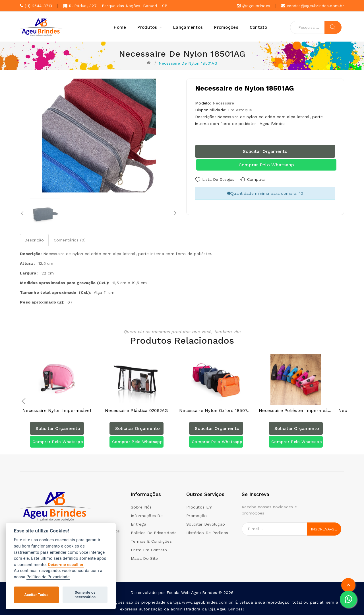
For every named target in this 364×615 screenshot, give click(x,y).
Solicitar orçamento (265, 151)
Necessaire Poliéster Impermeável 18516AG (296, 410)
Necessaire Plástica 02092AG (136, 410)
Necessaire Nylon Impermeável (57, 410)
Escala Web (178, 592)
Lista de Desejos (218, 179)
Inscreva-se (324, 529)
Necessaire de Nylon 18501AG (188, 63)
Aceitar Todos (37, 595)
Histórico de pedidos (207, 532)
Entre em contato (149, 550)
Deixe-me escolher (66, 565)
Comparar (259, 179)
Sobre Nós (141, 507)
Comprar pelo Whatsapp (266, 165)
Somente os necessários (85, 595)
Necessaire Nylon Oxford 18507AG (216, 410)
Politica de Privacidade (154, 532)
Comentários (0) (70, 240)
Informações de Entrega (147, 520)
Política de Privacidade (48, 577)
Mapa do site (144, 558)
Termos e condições (151, 541)
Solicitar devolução (206, 524)
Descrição (34, 240)
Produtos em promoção (199, 511)
